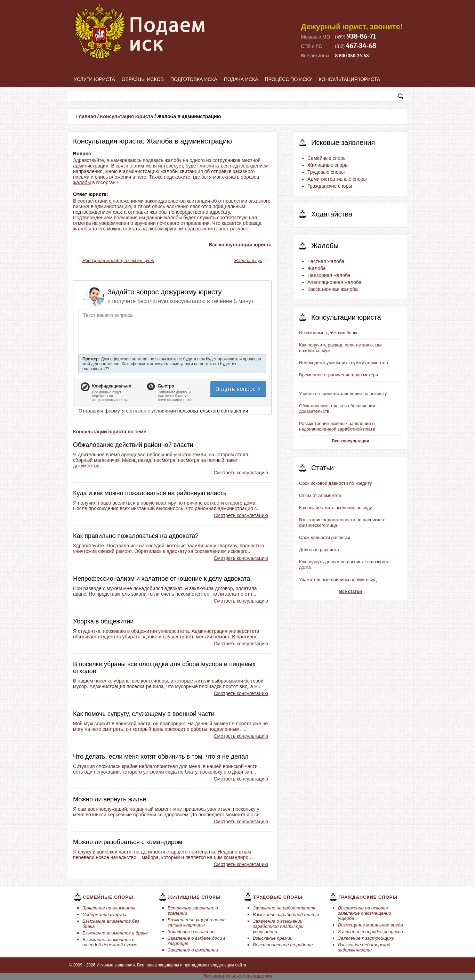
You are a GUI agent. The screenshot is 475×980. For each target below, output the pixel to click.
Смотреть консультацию (241, 473)
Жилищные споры (328, 165)
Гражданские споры (330, 186)
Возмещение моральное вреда (371, 925)
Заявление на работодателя (284, 908)
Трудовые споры (326, 172)
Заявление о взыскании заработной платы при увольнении (278, 926)
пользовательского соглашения (213, 411)
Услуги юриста (94, 79)
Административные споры (337, 179)
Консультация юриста (350, 79)
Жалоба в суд (248, 260)
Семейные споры (327, 158)
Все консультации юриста (240, 245)
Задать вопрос (239, 389)
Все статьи (350, 591)
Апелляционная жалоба (334, 282)
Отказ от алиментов (320, 495)
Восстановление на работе (283, 945)
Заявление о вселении (191, 932)
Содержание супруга (104, 914)
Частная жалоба (326, 261)
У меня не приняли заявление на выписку (343, 394)
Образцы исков (143, 79)
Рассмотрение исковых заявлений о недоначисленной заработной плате (337, 426)
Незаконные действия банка (329, 333)
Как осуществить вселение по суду (336, 508)
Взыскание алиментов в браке (115, 933)
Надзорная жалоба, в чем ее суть (118, 260)
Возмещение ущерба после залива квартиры (197, 922)
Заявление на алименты (109, 908)
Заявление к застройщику (366, 938)
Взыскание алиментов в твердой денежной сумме (110, 942)
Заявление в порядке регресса (371, 932)
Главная (86, 116)
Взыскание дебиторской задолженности (364, 947)
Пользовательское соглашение (237, 976)
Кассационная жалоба (333, 289)
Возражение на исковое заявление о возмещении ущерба (365, 913)
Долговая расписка (319, 550)
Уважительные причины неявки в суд (338, 579)
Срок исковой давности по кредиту (336, 483)
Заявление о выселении (193, 950)
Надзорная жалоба (329, 275)
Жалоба (316, 268)
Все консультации (351, 441)
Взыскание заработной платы (286, 914)
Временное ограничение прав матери (339, 375)
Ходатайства (332, 214)
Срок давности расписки (325, 537)
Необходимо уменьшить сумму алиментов (344, 363)
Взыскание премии (273, 938)
